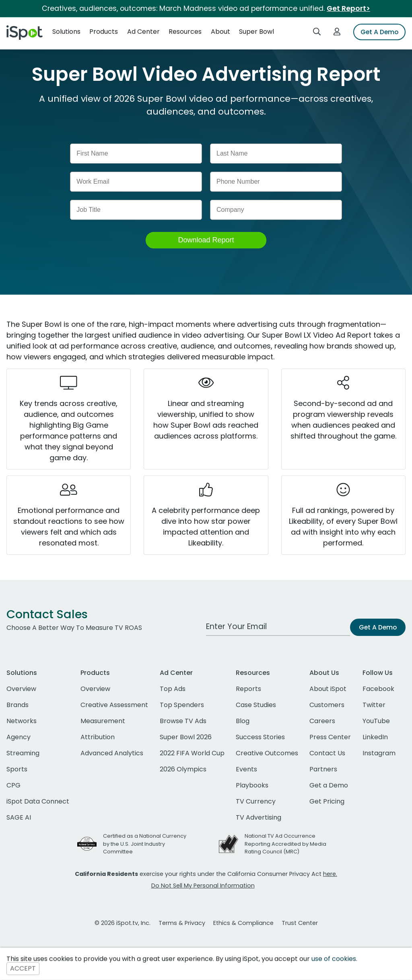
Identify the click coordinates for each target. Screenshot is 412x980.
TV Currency (256, 801)
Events (246, 769)
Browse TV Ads (183, 721)
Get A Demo (379, 32)
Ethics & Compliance (243, 923)
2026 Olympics (183, 769)
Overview (21, 689)
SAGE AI (19, 817)
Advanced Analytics (112, 753)
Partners (323, 769)
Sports (17, 769)
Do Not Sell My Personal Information (203, 886)
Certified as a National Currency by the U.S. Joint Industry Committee (145, 844)
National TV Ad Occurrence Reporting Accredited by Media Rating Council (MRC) (285, 844)
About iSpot (328, 689)
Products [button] (104, 32)
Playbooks (252, 785)
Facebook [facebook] (378, 689)
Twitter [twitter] (374, 705)
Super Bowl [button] (256, 32)
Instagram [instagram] (379, 753)
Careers (322, 721)
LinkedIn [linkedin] (375, 737)
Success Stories (260, 737)
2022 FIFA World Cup (192, 753)
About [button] (220, 32)
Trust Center (300, 923)
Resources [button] (185, 32)
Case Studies (256, 705)
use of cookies (334, 959)
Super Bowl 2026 (186, 737)
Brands (18, 705)
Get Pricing (327, 801)
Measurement (103, 721)
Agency (19, 737)
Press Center (330, 737)
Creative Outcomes (267, 753)
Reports (248, 689)
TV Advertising (259, 817)
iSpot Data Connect (38, 801)
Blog (243, 721)
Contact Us (327, 753)
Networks (22, 721)
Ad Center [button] (143, 32)
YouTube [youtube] (376, 721)
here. (330, 874)
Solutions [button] (66, 32)
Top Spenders (182, 705)
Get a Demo (329, 785)
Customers (327, 705)
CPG (13, 785)
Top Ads (173, 689)
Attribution (98, 737)
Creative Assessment (114, 705)
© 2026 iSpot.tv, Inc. (123, 923)
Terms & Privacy (182, 923)
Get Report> (348, 8)
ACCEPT (23, 969)
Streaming (23, 753)
